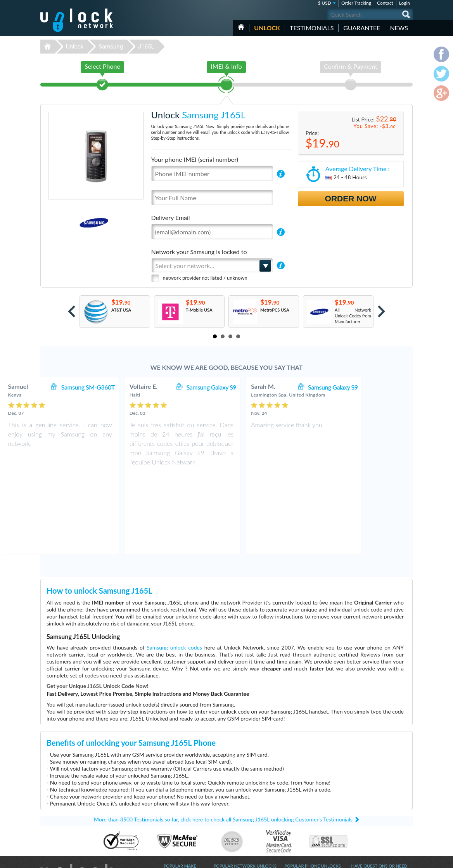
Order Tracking (356, 3)
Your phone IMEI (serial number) (195, 159)
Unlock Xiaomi (177, 835)
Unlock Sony (175, 823)
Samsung (111, 47)
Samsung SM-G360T (132, 387)
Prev (72, 311)
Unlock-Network (77, 20)
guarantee (362, 28)
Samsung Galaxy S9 (256, 387)
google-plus (407, 859)
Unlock (267, 28)
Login (405, 3)
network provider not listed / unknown (205, 278)
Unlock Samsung (179, 812)
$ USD (324, 3)
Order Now (351, 198)
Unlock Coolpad (179, 817)
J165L (146, 47)
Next (381, 311)
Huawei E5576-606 (303, 800)
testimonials (312, 28)
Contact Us (361, 799)
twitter (391, 859)
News (399, 28)
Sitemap (359, 817)
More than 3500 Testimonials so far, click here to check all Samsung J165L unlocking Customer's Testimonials (223, 738)
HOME (241, 27)
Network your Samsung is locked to (199, 252)
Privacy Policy (364, 811)
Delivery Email (171, 217)
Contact (385, 3)
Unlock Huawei (178, 800)
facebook (376, 859)
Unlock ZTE (175, 806)
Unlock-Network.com (77, 794)
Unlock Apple (176, 829)
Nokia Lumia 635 (300, 794)
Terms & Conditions (369, 805)
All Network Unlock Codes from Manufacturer (353, 316)
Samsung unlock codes (174, 566)
